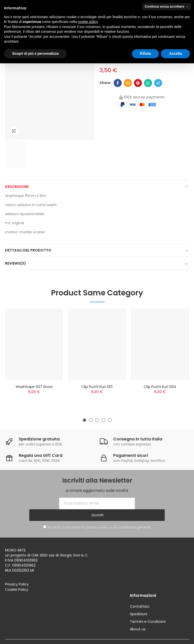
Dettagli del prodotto (28, 250)
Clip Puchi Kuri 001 (97, 387)
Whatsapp (148, 83)
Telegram (158, 83)
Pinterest (138, 83)
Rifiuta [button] (145, 53)
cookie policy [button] (88, 22)
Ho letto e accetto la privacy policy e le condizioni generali (97, 516)
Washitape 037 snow (34, 387)
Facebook (118, 83)
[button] (84, 420)
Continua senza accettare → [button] (167, 6)
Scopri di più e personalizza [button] (35, 53)
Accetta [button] (175, 53)
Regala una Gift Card (41, 455)
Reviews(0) (16, 263)
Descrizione (17, 187)
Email (128, 83)
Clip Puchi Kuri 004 (160, 387)
